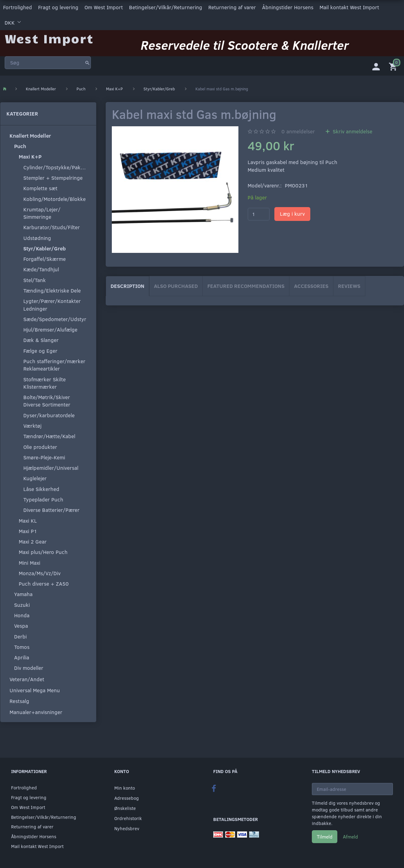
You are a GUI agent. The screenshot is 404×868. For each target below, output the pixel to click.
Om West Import (104, 7)
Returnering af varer (232, 7)
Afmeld (350, 837)
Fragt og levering (58, 7)
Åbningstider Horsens (288, 7)
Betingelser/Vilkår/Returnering (166, 7)
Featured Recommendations (246, 286)
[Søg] (87, 63)
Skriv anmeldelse (352, 131)
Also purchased (176, 286)
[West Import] (49, 38)
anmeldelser (298, 131)
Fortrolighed (18, 7)
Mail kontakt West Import (349, 7)
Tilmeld (325, 837)
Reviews (349, 286)
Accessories (311, 286)
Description (127, 286)
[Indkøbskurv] (394, 66)
